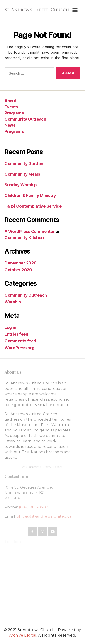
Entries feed (16, 334)
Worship (13, 302)
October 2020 (18, 270)
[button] (75, 10)
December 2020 (21, 263)
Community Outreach (25, 119)
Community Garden (24, 163)
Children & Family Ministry (30, 195)
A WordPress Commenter (30, 231)
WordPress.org (19, 348)
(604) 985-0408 (34, 507)
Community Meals (22, 174)
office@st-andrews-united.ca (44, 516)
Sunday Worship (21, 185)
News (10, 125)
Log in (10, 327)
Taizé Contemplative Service (33, 206)
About (10, 101)
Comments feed (20, 341)
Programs (14, 113)
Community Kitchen (24, 238)
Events (11, 107)
